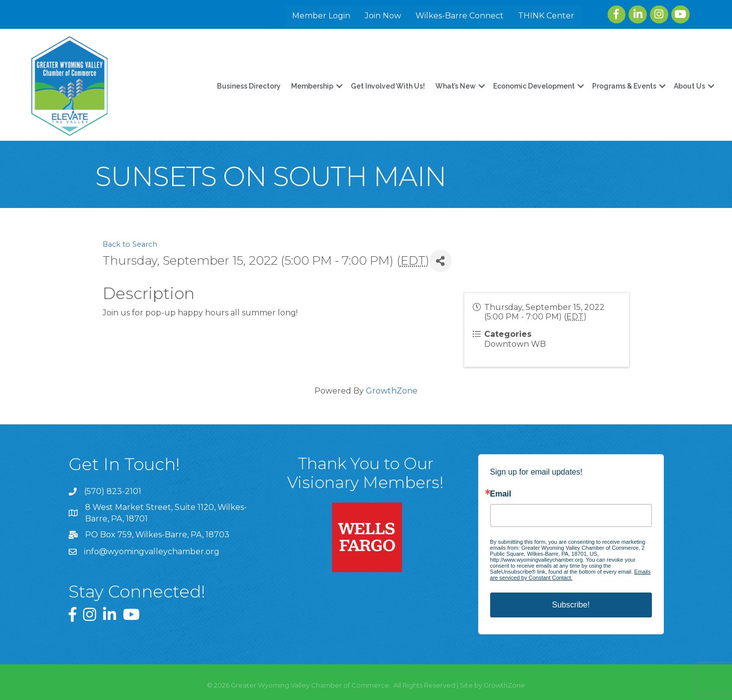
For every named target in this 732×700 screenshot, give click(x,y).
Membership (312, 86)
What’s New (456, 86)
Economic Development (534, 86)
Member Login (321, 16)
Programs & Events (624, 86)
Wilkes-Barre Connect (460, 16)
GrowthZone (392, 391)
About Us (689, 86)
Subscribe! (571, 605)
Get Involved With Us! (388, 86)
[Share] (441, 261)
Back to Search (130, 244)
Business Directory (249, 86)
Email (501, 494)
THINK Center (546, 16)
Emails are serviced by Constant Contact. (571, 575)
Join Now (383, 16)
